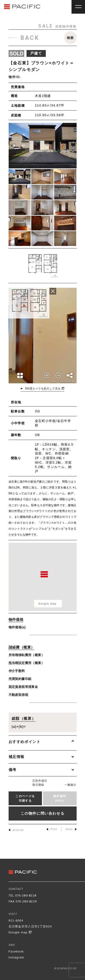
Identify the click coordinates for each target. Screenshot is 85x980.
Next (71, 829)
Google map (20, 932)
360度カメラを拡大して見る (45, 389)
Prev (52, 829)
